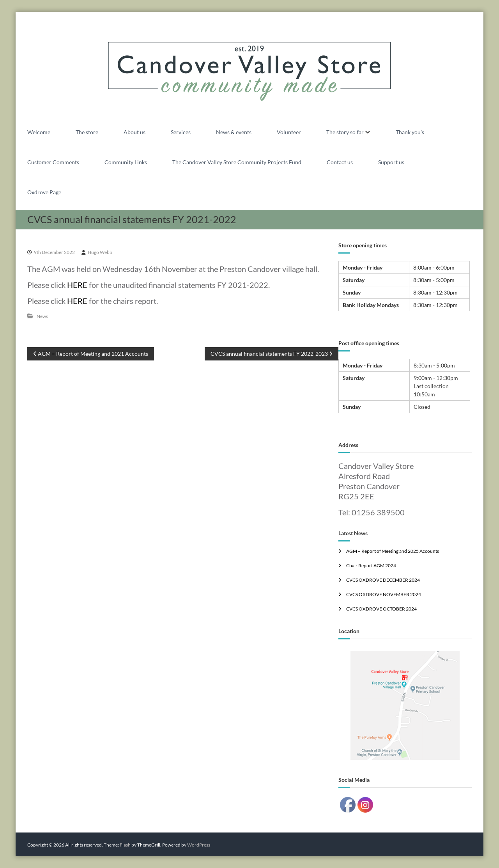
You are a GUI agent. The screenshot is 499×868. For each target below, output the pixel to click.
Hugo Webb (100, 252)
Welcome (39, 132)
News (42, 316)
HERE (77, 285)
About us (134, 132)
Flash (125, 845)
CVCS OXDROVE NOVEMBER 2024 (384, 594)
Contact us (340, 162)
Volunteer (289, 132)
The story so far (345, 132)
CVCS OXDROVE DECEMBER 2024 (383, 580)
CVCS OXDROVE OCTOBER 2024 (381, 609)
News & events (234, 132)
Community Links (126, 162)
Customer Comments (53, 162)
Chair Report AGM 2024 (371, 565)
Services (181, 132)
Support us (391, 162)
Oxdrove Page (44, 192)
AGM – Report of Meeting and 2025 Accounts (393, 551)
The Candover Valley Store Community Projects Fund (237, 162)
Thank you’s (410, 132)
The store (87, 132)
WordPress (199, 845)
